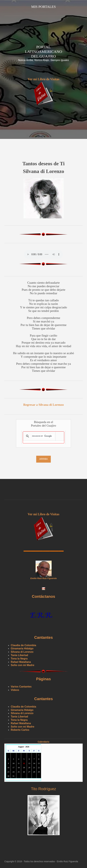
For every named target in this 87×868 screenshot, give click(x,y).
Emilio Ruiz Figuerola (67, 861)
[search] (43, 436)
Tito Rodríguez (43, 789)
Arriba (43, 459)
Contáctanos (43, 596)
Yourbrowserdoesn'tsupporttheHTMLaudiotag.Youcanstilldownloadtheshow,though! (43, 254)
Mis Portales (43, 7)
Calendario (43, 742)
